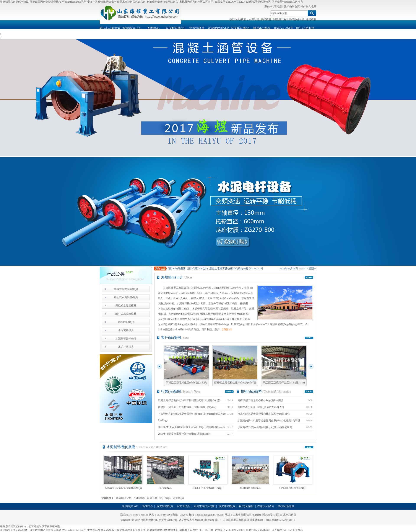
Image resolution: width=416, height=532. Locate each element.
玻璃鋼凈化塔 (124, 498)
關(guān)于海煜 (273, 7)
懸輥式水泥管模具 (126, 306)
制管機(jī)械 (280, 20)
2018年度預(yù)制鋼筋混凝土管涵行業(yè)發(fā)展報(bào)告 (192, 427)
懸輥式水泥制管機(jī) (126, 289)
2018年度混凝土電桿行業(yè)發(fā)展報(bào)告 (184, 434)
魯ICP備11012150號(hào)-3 (280, 520)
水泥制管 (254, 20)
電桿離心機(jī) (126, 322)
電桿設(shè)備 (296, 20)
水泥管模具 (197, 28)
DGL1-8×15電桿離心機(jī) (208, 472)
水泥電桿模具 (126, 330)
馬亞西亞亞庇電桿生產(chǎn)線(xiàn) (284, 365)
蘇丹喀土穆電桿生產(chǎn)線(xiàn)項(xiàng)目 (235, 366)
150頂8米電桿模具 (250, 472)
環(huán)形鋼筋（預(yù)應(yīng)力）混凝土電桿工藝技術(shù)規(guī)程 (208, 268)
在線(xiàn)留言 (283, 28)
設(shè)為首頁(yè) (294, 7)
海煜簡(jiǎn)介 (132, 28)
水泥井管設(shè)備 (126, 339)
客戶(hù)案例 (262, 28)
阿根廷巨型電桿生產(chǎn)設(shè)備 (186, 365)
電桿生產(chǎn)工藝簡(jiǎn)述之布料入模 (261, 407)
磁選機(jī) (178, 498)
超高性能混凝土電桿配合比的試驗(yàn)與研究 (264, 414)
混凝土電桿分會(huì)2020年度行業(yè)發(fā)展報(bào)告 (189, 400)
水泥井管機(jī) (240, 28)
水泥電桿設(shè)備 (218, 30)
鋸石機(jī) (165, 498)
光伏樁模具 (165, 472)
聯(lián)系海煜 (305, 28)
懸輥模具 (266, 20)
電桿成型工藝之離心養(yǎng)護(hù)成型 (260, 400)
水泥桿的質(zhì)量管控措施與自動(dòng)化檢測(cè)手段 (269, 421)
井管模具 (311, 20)
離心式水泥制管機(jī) (126, 297)
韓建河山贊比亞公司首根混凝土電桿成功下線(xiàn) (187, 407)
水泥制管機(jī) (175, 28)
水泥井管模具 (126, 347)
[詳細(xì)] (227, 329)
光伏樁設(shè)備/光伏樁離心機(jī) (123, 472)
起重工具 (152, 498)
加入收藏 (311, 7)
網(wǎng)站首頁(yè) (110, 30)
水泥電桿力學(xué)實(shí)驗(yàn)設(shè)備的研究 (265, 427)
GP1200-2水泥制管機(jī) (293, 472)
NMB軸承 (139, 498)
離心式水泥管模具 (126, 314)
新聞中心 (153, 28)
